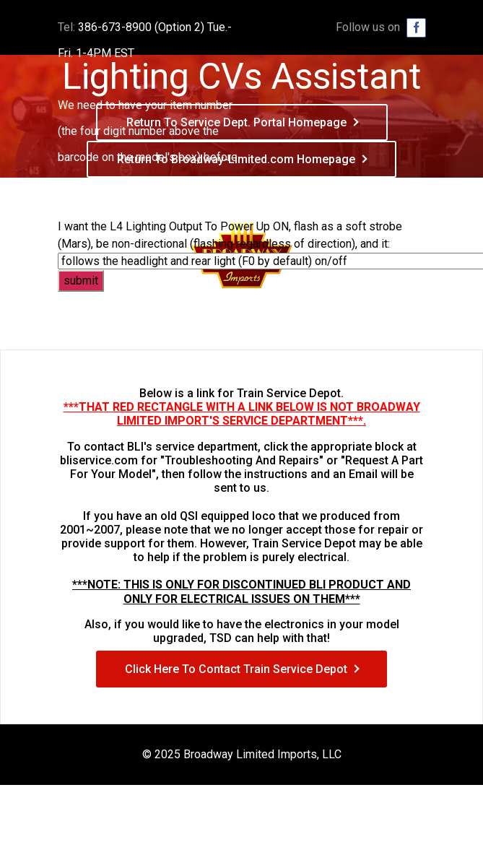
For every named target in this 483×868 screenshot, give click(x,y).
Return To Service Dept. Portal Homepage (236, 122)
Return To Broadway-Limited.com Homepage (236, 159)
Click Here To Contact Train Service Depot (236, 669)
